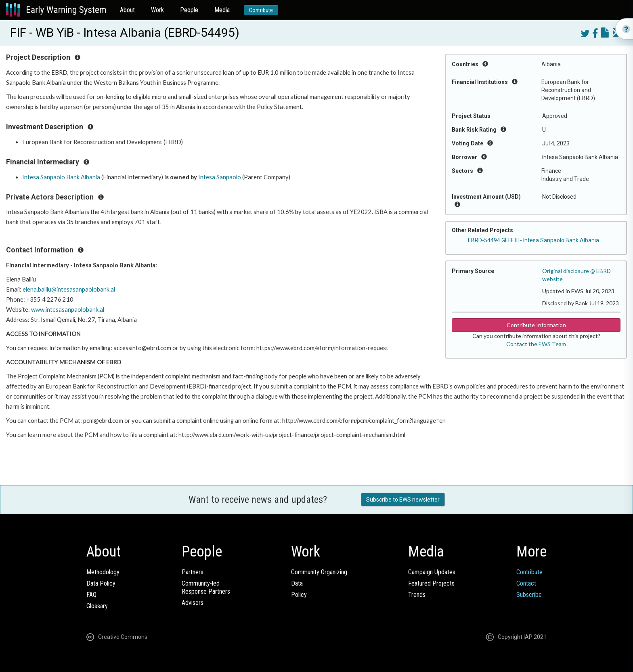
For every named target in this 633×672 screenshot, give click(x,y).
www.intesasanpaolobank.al (68, 310)
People (189, 10)
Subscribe (529, 595)
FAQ (91, 595)
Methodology (103, 572)
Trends (417, 595)
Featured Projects (431, 583)
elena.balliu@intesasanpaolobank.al (69, 289)
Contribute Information (536, 325)
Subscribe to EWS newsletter (403, 500)
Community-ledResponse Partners (206, 587)
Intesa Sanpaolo (220, 177)
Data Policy (101, 583)
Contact (526, 583)
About (127, 10)
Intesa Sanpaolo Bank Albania (61, 177)
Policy (299, 595)
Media (222, 10)
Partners (193, 572)
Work (157, 10)
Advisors (193, 603)
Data (297, 583)
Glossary (97, 606)
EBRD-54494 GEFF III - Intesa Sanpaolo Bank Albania (533, 240)
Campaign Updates (432, 572)
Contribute (261, 10)
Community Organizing (319, 572)
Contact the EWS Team (536, 344)
